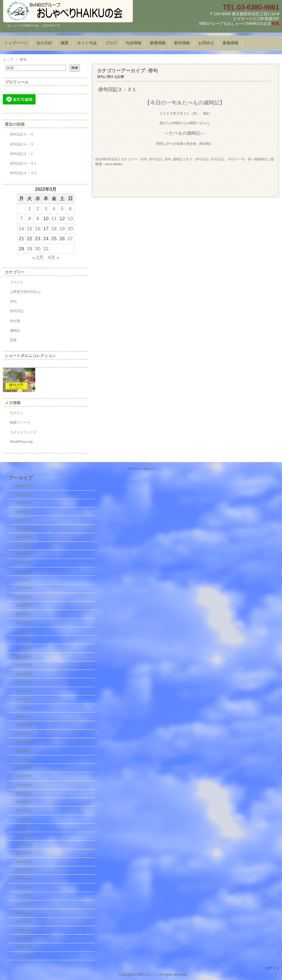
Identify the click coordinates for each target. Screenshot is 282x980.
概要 (65, 43)
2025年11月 (25, 529)
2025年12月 (25, 520)
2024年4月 (24, 691)
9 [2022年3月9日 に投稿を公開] (38, 218)
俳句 (144, 159)
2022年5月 (24, 887)
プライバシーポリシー (141, 469)
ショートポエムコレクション (30, 356)
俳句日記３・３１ (117, 89)
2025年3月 (24, 597)
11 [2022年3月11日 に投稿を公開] (54, 218)
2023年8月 (24, 759)
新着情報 (158, 43)
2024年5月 (24, 682)
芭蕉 (13, 340)
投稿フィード (20, 423)
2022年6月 (24, 879)
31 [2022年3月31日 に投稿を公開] (46, 249)
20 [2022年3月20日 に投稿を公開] (70, 229)
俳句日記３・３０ (23, 173)
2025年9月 (24, 546)
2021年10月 (25, 947)
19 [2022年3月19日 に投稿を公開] (62, 229)
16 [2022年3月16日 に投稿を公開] (38, 229)
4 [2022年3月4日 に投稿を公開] (54, 209)
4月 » (54, 257)
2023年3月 (24, 802)
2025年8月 (24, 554)
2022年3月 (24, 904)
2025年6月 (24, 571)
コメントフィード (23, 432)
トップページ (16, 43)
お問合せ (206, 43)
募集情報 (230, 43)
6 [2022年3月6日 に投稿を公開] (70, 209)
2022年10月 (25, 845)
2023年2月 (24, 810)
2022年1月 (24, 922)
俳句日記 (156, 159)
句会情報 (133, 43)
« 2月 (38, 257)
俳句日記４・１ (22, 154)
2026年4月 (24, 486)
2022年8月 (24, 862)
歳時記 (15, 331)
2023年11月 (25, 734)
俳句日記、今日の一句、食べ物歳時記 (239, 159)
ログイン (17, 413)
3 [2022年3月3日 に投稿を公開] (46, 209)
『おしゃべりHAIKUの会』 (68, 11)
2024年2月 (24, 708)
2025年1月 (24, 614)
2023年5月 (24, 785)
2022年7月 (24, 870)
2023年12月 (25, 725)
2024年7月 (24, 665)
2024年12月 (25, 623)
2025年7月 (24, 563)
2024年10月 (25, 640)
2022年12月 (25, 828)
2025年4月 (24, 588)
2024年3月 (24, 699)
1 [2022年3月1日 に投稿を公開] (30, 209)
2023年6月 (24, 776)
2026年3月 (24, 495)
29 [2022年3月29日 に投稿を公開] (29, 249)
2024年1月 (24, 716)
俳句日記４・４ (22, 134)
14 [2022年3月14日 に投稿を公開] (21, 229)
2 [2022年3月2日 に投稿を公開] (38, 209)
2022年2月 (24, 913)
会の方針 (44, 43)
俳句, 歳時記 (174, 159)
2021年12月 (25, 930)
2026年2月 (24, 503)
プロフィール (17, 82)
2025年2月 (24, 605)
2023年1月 (24, 819)
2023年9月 (24, 751)
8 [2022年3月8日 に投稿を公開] (30, 218)
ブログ (111, 43)
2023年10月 (25, 742)
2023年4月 (24, 793)
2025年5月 (24, 580)
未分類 (15, 321)
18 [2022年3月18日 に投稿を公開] (54, 229)
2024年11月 (25, 631)
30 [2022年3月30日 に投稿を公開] (38, 249)
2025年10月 (25, 537)
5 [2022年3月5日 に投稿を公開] (62, 209)
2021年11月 (25, 939)
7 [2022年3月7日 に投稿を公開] (21, 218)
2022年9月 (24, 853)
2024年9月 (24, 648)
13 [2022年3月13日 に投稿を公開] (70, 218)
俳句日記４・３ (22, 144)
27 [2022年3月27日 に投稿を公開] (70, 239)
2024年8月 (24, 657)
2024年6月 (24, 674)
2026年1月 (24, 511)
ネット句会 (87, 43)
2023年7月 (24, 768)
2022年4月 (24, 896)
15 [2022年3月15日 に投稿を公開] (29, 229)
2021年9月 (24, 956)
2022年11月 (25, 836)
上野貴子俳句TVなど (26, 292)
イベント (17, 282)
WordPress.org (21, 442)
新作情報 (182, 43)
